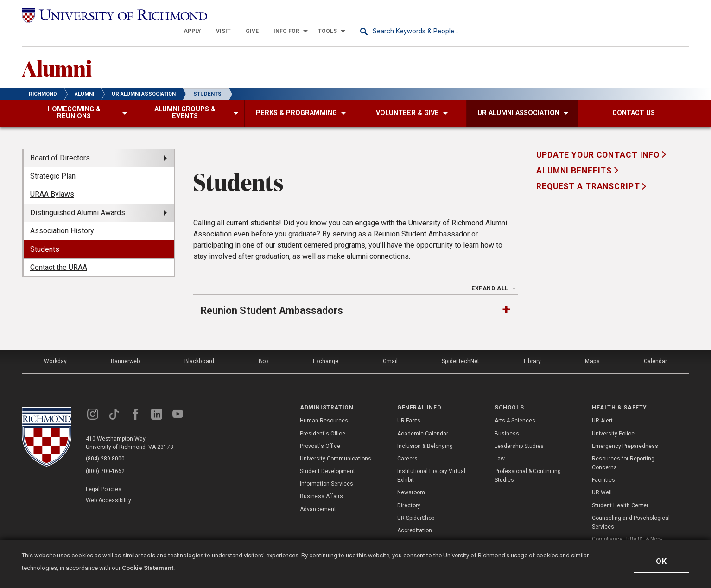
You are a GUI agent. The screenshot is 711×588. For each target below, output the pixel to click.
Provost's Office (320, 429)
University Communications (336, 442)
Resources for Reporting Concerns (623, 446)
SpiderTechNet (461, 345)
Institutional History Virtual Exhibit (431, 459)
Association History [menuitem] (62, 215)
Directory (409, 489)
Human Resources (324, 404)
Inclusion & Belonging (425, 429)
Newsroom (411, 476)
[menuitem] (359, 15)
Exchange (325, 345)
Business (507, 417)
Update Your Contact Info (599, 139)
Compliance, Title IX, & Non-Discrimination (627, 527)
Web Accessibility (109, 483)
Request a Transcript (589, 171)
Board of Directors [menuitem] (60, 142)
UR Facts (409, 404)
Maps (592, 345)
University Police (613, 417)
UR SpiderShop (416, 501)
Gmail (390, 345)
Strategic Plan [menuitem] (53, 160)
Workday (55, 345)
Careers (407, 442)
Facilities (603, 463)
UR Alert (602, 404)
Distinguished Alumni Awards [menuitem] (78, 196)
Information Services (327, 467)
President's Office (323, 417)
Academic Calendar (423, 417)
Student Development (327, 454)
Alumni (57, 51)
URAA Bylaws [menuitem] (52, 178)
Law (500, 442)
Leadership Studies (519, 429)
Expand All (490, 273)
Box (263, 345)
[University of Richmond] (105, 15)
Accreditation (415, 514)
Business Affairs (321, 480)
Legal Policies (104, 472)
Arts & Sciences (515, 404)
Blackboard (199, 345)
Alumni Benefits (575, 155)
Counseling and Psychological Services (631, 506)
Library (532, 345)
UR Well (602, 476)
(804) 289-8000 (106, 442)
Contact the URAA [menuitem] (59, 252)
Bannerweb (126, 345)
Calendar (655, 345)
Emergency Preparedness (625, 429)
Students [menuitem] (45, 233)
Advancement (318, 492)
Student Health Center (620, 489)
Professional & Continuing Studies (528, 459)
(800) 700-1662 (106, 454)
